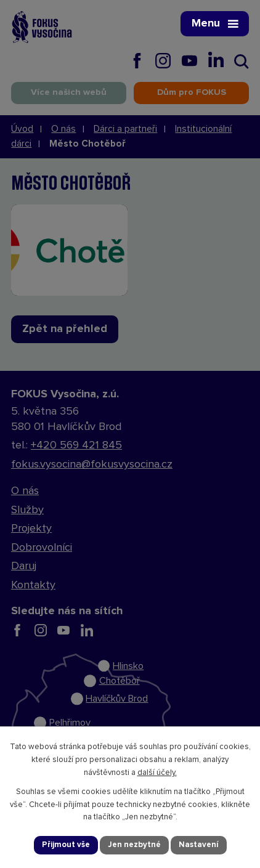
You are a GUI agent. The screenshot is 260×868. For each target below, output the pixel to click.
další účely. (157, 773)
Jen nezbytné (134, 845)
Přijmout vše (66, 845)
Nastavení (199, 845)
